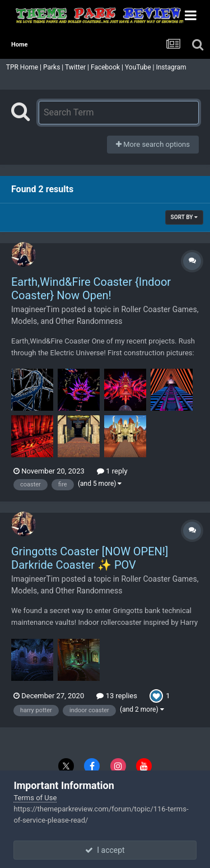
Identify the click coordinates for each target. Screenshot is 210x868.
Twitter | (78, 67)
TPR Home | (23, 67)
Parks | (54, 67)
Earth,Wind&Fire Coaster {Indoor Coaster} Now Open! (91, 289)
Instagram (172, 67)
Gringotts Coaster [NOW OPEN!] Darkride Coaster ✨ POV (90, 558)
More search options (153, 144)
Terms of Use (35, 798)
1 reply (112, 471)
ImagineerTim (35, 309)
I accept (105, 850)
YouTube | (141, 67)
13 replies (116, 696)
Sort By (184, 217)
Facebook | (108, 67)
